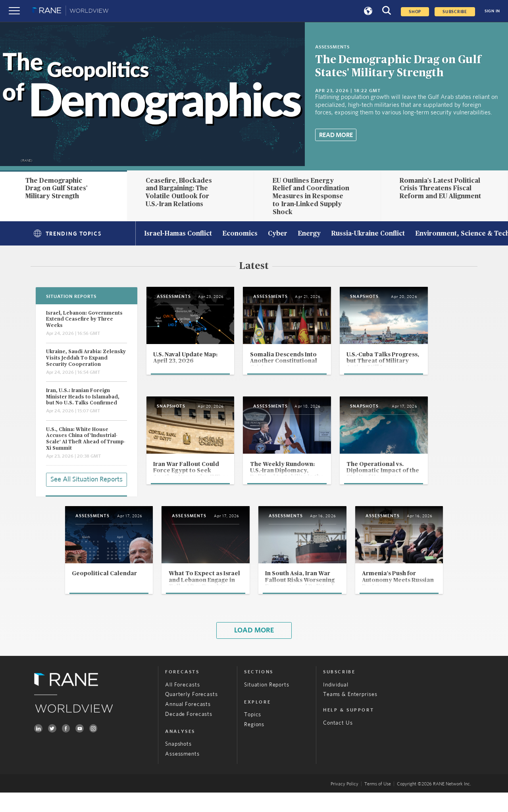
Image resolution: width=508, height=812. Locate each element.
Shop (415, 12)
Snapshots (178, 764)
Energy (309, 234)
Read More (336, 135)
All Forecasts (182, 704)
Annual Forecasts (188, 724)
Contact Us (338, 742)
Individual (336, 704)
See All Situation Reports (87, 479)
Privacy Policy (344, 803)
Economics (240, 234)
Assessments (182, 773)
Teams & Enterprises (350, 714)
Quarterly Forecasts (191, 714)
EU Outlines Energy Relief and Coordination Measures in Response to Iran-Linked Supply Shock (311, 196)
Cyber (278, 234)
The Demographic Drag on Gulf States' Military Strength (56, 188)
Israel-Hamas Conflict (178, 234)
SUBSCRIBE (455, 12)
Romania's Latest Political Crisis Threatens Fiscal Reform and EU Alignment (440, 188)
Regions (254, 744)
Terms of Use (378, 803)
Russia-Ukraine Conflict (368, 234)
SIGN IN (492, 11)
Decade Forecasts (189, 734)
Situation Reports (267, 704)
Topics (253, 735)
